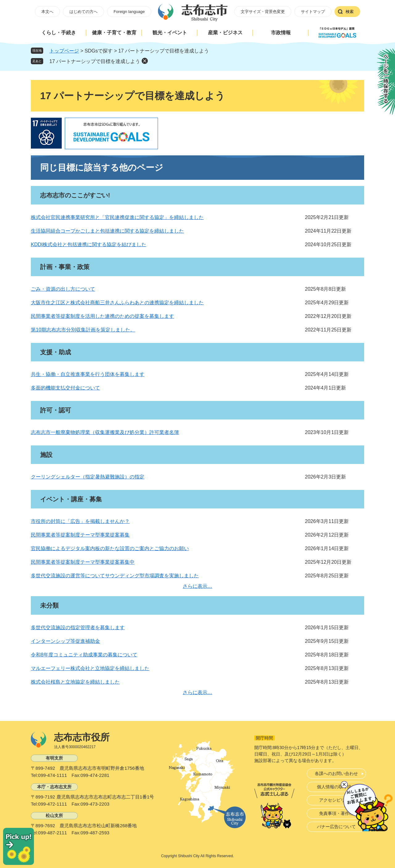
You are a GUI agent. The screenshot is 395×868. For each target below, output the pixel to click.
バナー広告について (336, 827)
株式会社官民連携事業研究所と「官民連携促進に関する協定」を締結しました (117, 217)
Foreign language (129, 12)
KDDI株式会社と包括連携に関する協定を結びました (89, 244)
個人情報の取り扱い (336, 787)
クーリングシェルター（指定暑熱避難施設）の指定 (88, 477)
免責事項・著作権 (336, 813)
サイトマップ (313, 12)
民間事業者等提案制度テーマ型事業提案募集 (80, 535)
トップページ (64, 51)
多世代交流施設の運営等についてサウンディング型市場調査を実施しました (115, 576)
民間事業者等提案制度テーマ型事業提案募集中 (83, 562)
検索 (350, 12)
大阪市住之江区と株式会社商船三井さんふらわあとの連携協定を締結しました (117, 303)
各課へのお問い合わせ (336, 773)
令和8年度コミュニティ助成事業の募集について (84, 655)
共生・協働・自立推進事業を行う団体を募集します (88, 374)
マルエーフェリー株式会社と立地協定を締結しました (90, 668)
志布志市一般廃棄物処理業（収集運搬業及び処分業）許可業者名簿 (105, 432)
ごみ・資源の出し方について (63, 289)
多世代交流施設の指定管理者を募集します (78, 628)
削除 (145, 61)
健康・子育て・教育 (114, 33)
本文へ (47, 12)
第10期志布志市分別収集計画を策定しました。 (83, 330)
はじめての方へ (83, 12)
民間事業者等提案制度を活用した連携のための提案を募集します (102, 316)
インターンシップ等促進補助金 (65, 641)
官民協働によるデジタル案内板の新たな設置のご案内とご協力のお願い (110, 548)
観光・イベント (170, 33)
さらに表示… (197, 586)
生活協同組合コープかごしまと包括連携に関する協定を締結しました (107, 231)
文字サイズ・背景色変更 (263, 12)
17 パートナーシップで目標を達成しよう (95, 61)
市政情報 (281, 33)
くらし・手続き (59, 33)
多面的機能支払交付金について (65, 388)
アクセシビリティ (336, 800)
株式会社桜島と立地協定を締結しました (75, 682)
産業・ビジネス (225, 33)
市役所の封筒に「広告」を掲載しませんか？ (80, 521)
